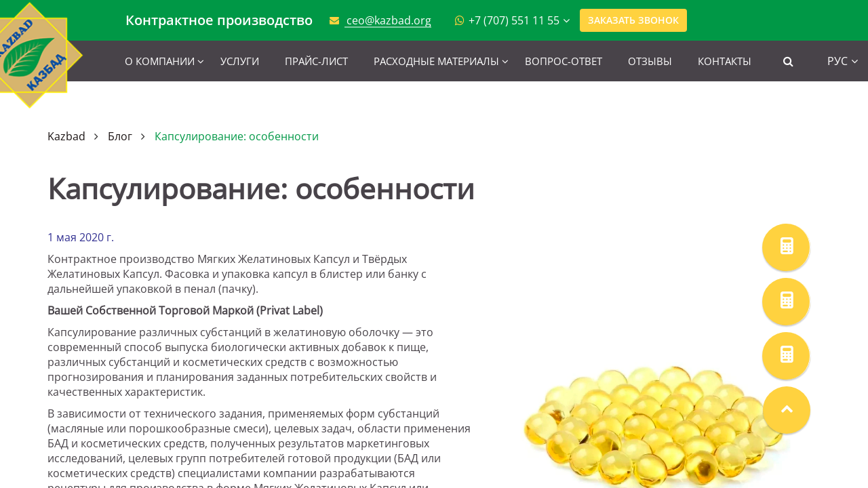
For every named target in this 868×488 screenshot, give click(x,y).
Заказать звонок (633, 20)
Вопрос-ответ (564, 61)
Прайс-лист (316, 61)
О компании (160, 61)
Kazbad (66, 136)
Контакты (725, 61)
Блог (120, 136)
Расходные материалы (436, 61)
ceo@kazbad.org (389, 20)
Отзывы (650, 61)
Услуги (240, 61)
